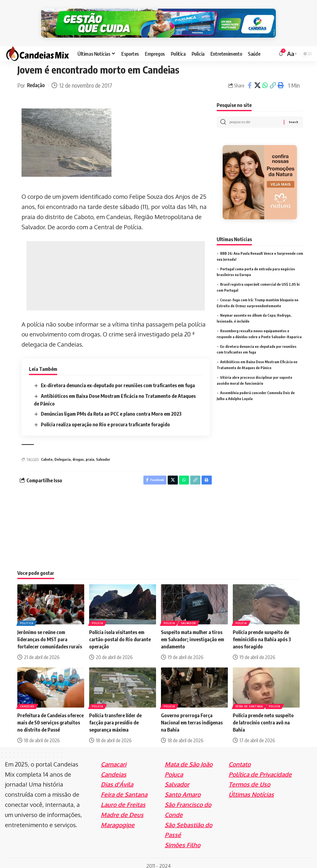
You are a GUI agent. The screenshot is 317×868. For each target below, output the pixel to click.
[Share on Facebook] (250, 79)
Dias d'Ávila (117, 779)
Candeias (28, 700)
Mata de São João (189, 758)
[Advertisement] (116, 269)
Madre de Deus (122, 809)
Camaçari (114, 758)
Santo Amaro (183, 789)
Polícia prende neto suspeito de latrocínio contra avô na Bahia (263, 717)
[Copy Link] (273, 79)
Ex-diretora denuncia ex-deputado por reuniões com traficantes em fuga (118, 378)
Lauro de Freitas (123, 799)
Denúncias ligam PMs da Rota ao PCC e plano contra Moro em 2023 (111, 407)
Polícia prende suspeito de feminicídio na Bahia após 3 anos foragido (262, 633)
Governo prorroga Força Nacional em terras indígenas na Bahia (192, 717)
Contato (240, 758)
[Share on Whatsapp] (265, 79)
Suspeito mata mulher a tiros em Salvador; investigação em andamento (193, 633)
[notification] (281, 47)
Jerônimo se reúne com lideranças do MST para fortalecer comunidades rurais (50, 633)
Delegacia (63, 453)
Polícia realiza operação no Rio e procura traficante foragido (105, 417)
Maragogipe (118, 819)
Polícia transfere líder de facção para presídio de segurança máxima (115, 717)
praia (90, 453)
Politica (27, 617)
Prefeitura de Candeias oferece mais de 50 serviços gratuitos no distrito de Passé (51, 717)
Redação (37, 79)
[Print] (280, 79)
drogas (78, 453)
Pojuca (174, 769)
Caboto (47, 453)
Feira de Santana (250, 700)
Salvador (103, 453)
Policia (98, 617)
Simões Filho (183, 839)
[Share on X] (257, 79)
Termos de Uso (249, 779)
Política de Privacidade (260, 769)
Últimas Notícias (251, 789)
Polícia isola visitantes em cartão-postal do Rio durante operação (120, 633)
